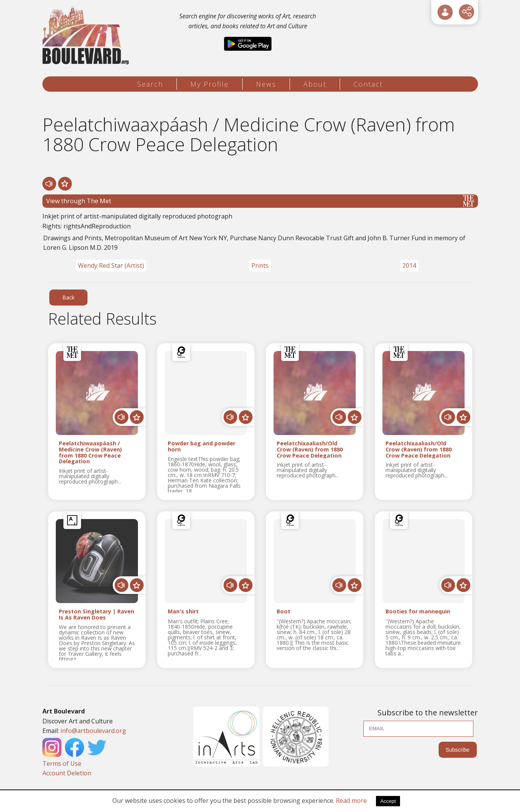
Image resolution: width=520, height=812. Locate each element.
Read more (351, 801)
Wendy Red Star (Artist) (111, 265)
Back (68, 297)
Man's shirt (183, 612)
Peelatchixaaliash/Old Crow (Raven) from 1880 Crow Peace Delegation (310, 449)
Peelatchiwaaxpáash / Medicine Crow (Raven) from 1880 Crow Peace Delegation (90, 452)
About (315, 84)
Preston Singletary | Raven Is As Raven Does (96, 615)
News (266, 84)
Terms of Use (62, 763)
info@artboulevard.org (93, 731)
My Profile (210, 84)
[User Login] (445, 12)
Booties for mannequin (418, 612)
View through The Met (260, 201)
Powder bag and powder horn (202, 446)
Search (150, 84)
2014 (409, 265)
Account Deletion (67, 773)
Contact (368, 84)
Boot (283, 612)
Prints (260, 265)
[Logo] (87, 35)
